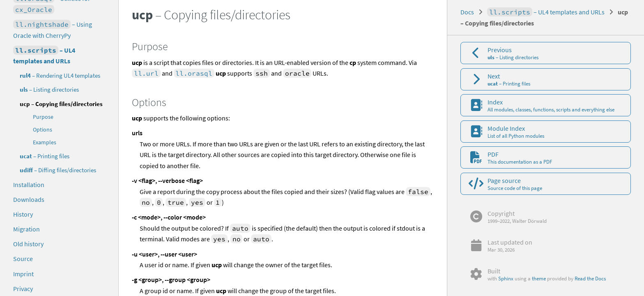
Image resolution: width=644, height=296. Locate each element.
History (23, 214)
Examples (45, 142)
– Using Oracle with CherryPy (53, 30)
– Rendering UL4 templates (60, 75)
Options (43, 130)
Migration (26, 229)
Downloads (29, 199)
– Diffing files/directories (58, 170)
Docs (467, 12)
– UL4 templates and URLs (44, 55)
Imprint (23, 274)
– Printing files (45, 156)
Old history (28, 244)
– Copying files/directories (61, 104)
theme (539, 278)
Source (23, 259)
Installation (29, 185)
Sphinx (506, 278)
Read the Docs (590, 278)
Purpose (43, 117)
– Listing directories (49, 89)
